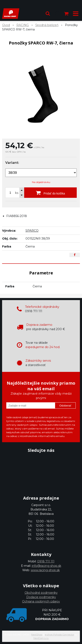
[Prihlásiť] (57, 14)
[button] (48, 14)
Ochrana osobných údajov (41, 601)
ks (17, 193)
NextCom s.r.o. (41, 638)
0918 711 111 (46, 561)
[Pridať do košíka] (50, 193)
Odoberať (65, 406)
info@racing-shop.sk (46, 566)
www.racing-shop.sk (45, 570)
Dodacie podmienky (41, 597)
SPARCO (32, 231)
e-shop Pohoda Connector (60, 635)
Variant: (12, 163)
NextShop (37, 635)
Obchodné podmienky (41, 593)
